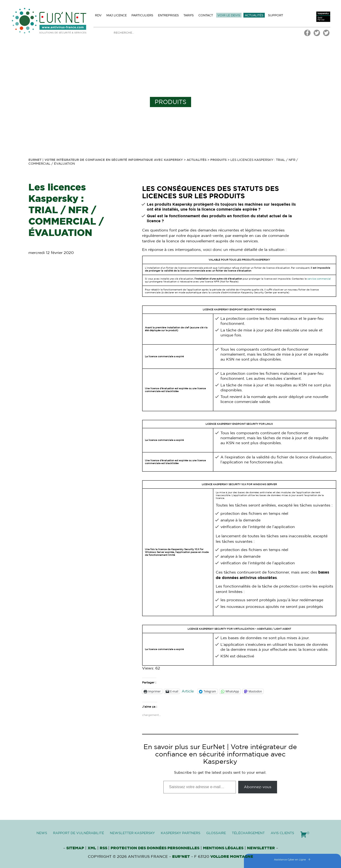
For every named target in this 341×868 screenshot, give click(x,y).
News (42, 833)
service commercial (319, 279)
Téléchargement (248, 833)
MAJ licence (117, 15)
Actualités (254, 15)
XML (92, 848)
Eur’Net (181, 857)
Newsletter (261, 848)
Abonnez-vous (258, 787)
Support (276, 15)
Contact (206, 15)
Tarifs (189, 15)
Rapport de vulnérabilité (79, 833)
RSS (104, 848)
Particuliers (142, 15)
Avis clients (282, 833)
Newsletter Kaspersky (132, 833)
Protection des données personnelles (155, 848)
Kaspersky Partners (181, 833)
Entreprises (168, 15)
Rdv (98, 15)
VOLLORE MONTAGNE (232, 857)
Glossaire (216, 833)
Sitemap (75, 848)
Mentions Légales (223, 848)
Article (188, 691)
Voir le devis (229, 15)
